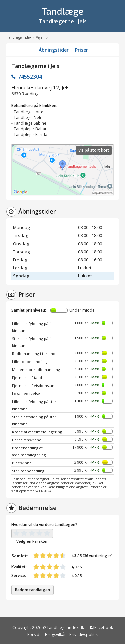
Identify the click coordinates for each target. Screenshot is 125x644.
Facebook (101, 627)
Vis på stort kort (94, 150)
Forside (34, 634)
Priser (81, 50)
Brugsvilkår (55, 634)
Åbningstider (54, 50)
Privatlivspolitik (83, 634)
